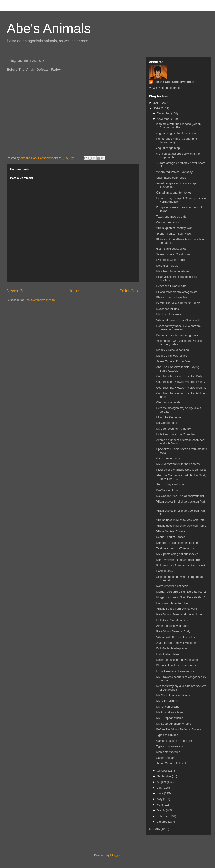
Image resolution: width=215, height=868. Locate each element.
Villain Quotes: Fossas (171, 531)
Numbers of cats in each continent (178, 543)
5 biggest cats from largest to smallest (181, 565)
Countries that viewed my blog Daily (179, 376)
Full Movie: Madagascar (172, 648)
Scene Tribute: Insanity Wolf (174, 234)
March (161, 810)
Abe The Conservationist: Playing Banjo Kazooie (178, 369)
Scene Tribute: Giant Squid (173, 254)
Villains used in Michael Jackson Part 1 (181, 526)
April (160, 805)
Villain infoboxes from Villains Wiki (178, 320)
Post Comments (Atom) (40, 300)
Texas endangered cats (171, 216)
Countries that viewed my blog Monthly (181, 388)
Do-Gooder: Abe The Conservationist (180, 496)
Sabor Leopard (166, 758)
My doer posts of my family (173, 429)
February (163, 816)
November (164, 119)
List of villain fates (168, 654)
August (162, 782)
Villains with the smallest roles (175, 637)
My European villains (170, 718)
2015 (157, 829)
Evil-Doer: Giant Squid (171, 260)
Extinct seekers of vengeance (175, 671)
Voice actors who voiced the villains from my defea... (179, 343)
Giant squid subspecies (171, 249)
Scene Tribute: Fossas (171, 537)
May (160, 799)
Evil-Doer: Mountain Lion (172, 620)
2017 (157, 103)
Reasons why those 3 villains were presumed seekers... (178, 328)
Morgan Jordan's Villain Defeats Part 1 (181, 597)
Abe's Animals (49, 28)
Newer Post (17, 291)
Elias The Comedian (169, 417)
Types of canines (167, 735)
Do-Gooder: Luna (167, 490)
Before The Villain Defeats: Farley (178, 303)
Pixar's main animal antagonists (176, 292)
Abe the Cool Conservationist (174, 82)
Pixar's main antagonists (172, 297)
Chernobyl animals (168, 402)
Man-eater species (168, 752)
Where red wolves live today (174, 172)
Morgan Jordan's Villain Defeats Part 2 (181, 592)
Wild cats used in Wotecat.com (176, 548)
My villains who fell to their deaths (178, 464)
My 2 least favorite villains (173, 271)
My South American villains (173, 724)
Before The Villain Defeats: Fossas (178, 729)
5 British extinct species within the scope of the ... (178, 156)
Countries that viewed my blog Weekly (181, 382)
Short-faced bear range (171, 178)
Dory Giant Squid (167, 266)
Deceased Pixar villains (171, 286)
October (163, 771)
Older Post (129, 291)
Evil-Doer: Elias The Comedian (176, 434)
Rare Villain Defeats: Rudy (173, 631)
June (161, 793)
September (164, 776)
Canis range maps (168, 458)
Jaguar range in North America (176, 133)
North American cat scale (172, 586)
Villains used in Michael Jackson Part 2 (181, 520)
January (163, 822)
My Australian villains (170, 712)
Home (74, 291)
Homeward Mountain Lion (173, 603)
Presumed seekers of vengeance (177, 335)
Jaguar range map (168, 148)
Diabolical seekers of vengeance (177, 665)
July (160, 788)
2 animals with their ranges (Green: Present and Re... (179, 126)
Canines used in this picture (174, 741)
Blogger (115, 855)
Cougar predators (167, 222)
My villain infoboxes (169, 314)
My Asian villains (167, 701)
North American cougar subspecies (179, 560)
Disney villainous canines (172, 350)
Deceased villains (167, 309)
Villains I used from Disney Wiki (176, 609)
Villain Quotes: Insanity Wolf (174, 228)
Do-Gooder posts (167, 423)
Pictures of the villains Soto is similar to (181, 470)
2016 (157, 108)
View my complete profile (165, 88)
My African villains (168, 707)
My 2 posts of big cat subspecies (177, 554)
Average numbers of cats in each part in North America (180, 442)
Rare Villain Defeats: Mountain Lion (179, 614)
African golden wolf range (173, 626)
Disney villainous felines (172, 356)
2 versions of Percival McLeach (176, 643)
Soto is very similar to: (170, 484)
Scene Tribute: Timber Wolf (174, 361)
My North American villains (173, 695)
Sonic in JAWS (166, 571)
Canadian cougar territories (174, 193)
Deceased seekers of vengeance (177, 660)
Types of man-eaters (169, 746)
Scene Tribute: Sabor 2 (171, 763)
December (164, 113)
